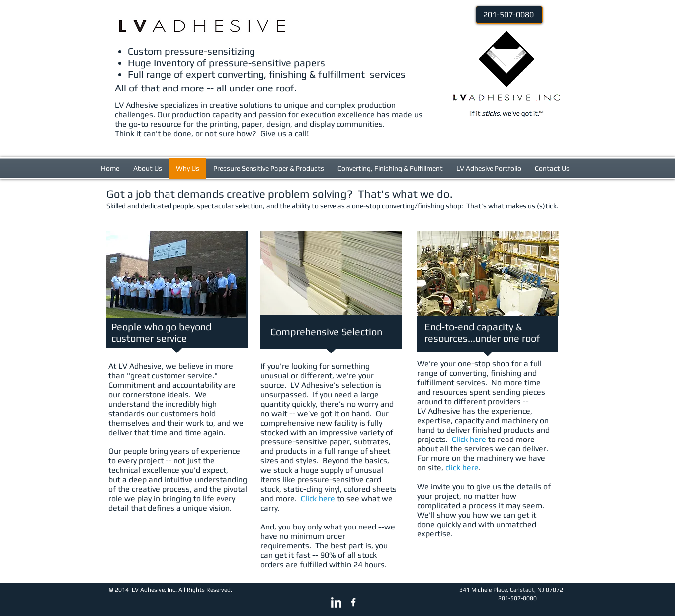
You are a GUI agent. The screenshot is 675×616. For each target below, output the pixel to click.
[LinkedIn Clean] (336, 602)
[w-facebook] (353, 602)
